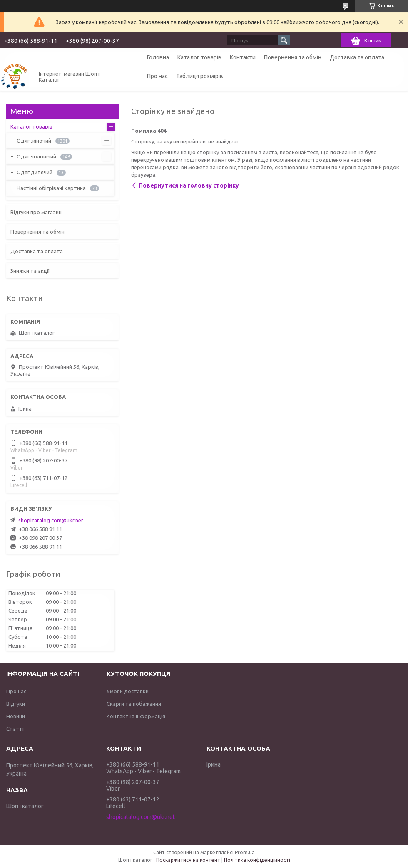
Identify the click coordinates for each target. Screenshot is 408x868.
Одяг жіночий (34, 141)
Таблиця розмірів (200, 76)
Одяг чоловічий (36, 156)
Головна (158, 57)
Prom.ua (245, 852)
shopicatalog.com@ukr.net (51, 520)
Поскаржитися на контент (188, 860)
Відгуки (16, 704)
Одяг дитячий (35, 172)
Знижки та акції (30, 271)
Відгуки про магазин (36, 212)
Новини (16, 716)
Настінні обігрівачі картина (51, 188)
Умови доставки (128, 691)
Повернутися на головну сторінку (189, 185)
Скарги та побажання (134, 704)
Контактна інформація (136, 716)
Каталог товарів (199, 57)
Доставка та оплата (357, 57)
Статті (15, 729)
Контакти (243, 57)
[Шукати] (284, 40)
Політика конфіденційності (257, 860)
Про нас (157, 76)
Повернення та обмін (293, 57)
